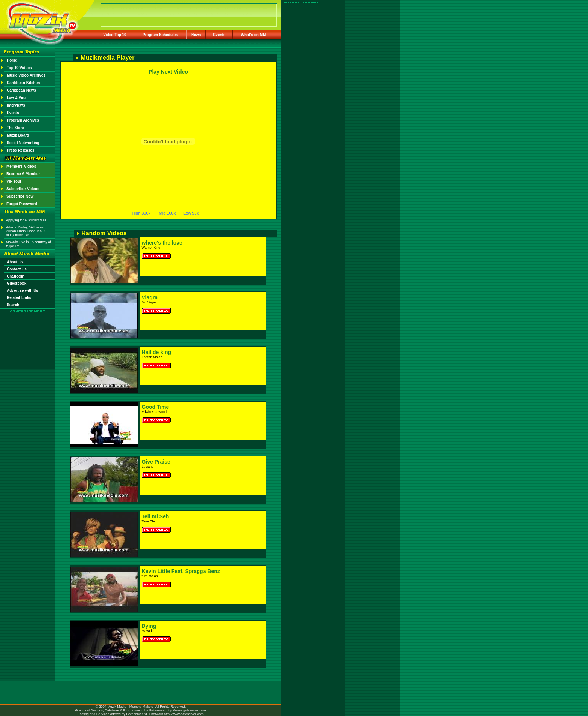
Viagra (150, 297)
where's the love (162, 243)
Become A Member (23, 174)
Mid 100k (167, 213)
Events (220, 35)
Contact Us (17, 269)
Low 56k (191, 213)
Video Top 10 (115, 35)
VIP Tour (14, 181)
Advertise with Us (22, 290)
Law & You (16, 98)
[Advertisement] (28, 335)
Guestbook (16, 283)
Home (12, 60)
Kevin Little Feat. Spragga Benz (181, 571)
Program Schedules (160, 35)
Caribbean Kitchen (23, 83)
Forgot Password (22, 204)
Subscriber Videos (23, 189)
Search (13, 305)
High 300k (141, 213)
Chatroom (16, 276)
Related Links (19, 298)
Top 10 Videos (19, 68)
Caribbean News (21, 90)
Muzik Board (18, 135)
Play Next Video (168, 72)
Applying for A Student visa (26, 220)
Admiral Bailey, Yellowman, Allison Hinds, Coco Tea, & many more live (26, 231)
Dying (149, 626)
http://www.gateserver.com (186, 710)
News (196, 35)
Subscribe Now (20, 196)
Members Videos (21, 166)
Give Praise (156, 462)
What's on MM (254, 35)
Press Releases (20, 150)
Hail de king (157, 352)
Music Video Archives (26, 75)
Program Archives (23, 120)
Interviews (16, 105)
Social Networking (23, 143)
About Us (15, 262)
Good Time (155, 407)
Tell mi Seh (155, 516)
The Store (15, 128)
